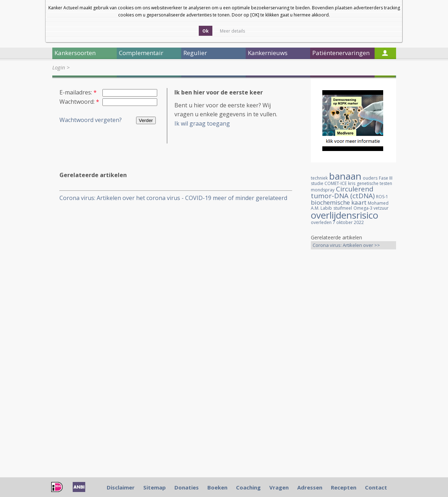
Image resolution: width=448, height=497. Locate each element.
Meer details (232, 31)
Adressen (310, 487)
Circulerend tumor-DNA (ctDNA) (343, 192)
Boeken (217, 487)
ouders (370, 178)
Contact (376, 487)
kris (352, 183)
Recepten (344, 487)
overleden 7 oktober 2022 (337, 222)
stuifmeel (343, 208)
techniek (319, 178)
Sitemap (155, 487)
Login (59, 67)
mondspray (323, 190)
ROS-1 (382, 197)
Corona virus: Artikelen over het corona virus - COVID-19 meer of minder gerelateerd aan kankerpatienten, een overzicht (173, 198)
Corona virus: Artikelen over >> (346, 245)
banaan (345, 176)
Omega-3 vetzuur (371, 208)
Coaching (248, 487)
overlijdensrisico (345, 215)
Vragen (279, 487)
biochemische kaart (339, 202)
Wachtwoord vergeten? (91, 120)
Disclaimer (121, 487)
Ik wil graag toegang (202, 123)
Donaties (187, 487)
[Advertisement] (353, 367)
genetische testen (374, 183)
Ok (206, 31)
